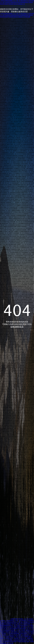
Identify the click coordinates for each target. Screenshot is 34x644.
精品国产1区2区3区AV (20, 638)
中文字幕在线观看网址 (13, 633)
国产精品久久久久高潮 (27, 627)
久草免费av (4, 633)
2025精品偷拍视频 (13, 629)
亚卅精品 (2, 624)
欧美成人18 (29, 630)
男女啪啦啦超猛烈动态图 (10, 642)
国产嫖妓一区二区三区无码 (26, 619)
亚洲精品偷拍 (14, 632)
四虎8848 (4, 635)
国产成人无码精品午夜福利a (26, 622)
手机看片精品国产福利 (23, 642)
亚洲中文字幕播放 (15, 627)
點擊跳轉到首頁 (17, 327)
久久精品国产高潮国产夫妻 (20, 640)
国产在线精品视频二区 (26, 624)
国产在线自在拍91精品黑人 (21, 625)
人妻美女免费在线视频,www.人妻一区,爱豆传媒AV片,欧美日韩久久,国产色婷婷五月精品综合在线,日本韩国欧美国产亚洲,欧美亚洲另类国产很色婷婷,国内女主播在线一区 (17, 2)
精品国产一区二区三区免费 (18, 630)
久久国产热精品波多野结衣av (10, 622)
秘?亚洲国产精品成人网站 (12, 624)
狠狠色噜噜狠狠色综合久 (7, 625)
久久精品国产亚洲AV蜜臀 (14, 635)
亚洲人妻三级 (4, 629)
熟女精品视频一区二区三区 (26, 629)
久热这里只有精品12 (10, 637)
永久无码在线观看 (5, 630)
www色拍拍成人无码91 (12, 621)
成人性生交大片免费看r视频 (23, 637)
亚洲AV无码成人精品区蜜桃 (26, 632)
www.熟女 (3, 621)
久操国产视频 (14, 619)
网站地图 (28, 17)
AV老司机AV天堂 (9, 638)
